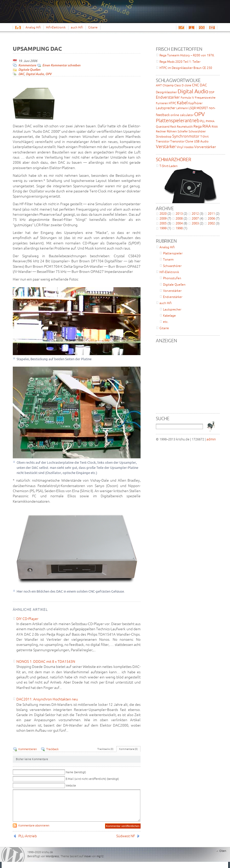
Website (71, 786)
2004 (179, 223)
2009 (163, 218)
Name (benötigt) (76, 772)
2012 (195, 213)
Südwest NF (126, 842)
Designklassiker (166, 92)
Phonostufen (172, 278)
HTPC (172, 103)
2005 (163, 223)
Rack (173, 127)
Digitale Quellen (29, 70)
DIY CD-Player (27, 619)
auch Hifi (77, 27)
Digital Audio (35, 74)
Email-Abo (212, 27)
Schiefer (183, 131)
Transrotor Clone (182, 141)
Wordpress (52, 862)
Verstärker (166, 147)
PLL (203, 121)
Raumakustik (185, 127)
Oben (223, 857)
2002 (211, 223)
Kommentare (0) (128, 749)
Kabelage (169, 316)
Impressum (191, 27)
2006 (211, 218)
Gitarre (93, 27)
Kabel (182, 103)
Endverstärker (168, 97)
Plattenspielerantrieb (178, 120)
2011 (211, 213)
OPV (48, 74)
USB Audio (201, 141)
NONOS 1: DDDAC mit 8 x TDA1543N (46, 662)
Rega (198, 126)
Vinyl (180, 147)
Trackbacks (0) (105, 749)
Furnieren (162, 103)
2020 (163, 213)
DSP (212, 92)
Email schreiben (181, 27)
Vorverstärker (205, 147)
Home (19, 27)
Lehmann (182, 108)
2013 (179, 213)
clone (188, 85)
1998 (179, 228)
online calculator (182, 115)
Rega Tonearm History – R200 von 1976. (187, 55)
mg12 (100, 862)
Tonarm (168, 259)
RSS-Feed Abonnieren (202, 27)
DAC (21, 74)
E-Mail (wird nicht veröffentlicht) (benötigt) (92, 779)
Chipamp (168, 85)
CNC (195, 85)
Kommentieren (28, 749)
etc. (166, 322)
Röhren (172, 131)
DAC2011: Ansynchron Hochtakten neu (47, 699)
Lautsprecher (166, 108)
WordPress (13, 861)
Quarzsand (163, 127)
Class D (179, 85)
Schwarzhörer (197, 131)
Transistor (163, 141)
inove (87, 862)
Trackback (52, 749)
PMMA (210, 121)
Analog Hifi (33, 27)
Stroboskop (164, 136)
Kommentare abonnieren (34, 832)
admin (211, 439)
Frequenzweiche (205, 98)
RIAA (207, 126)
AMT (159, 85)
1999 (163, 228)
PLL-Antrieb (28, 842)
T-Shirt (204, 137)
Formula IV (187, 98)
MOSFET (202, 108)
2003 (195, 223)
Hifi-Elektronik (56, 27)
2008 (179, 218)
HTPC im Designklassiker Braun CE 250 (186, 68)
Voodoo (189, 147)
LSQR (192, 108)
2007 (195, 218)
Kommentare (27, 65)
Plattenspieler (173, 253)
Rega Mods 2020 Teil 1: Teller (180, 62)
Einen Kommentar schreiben (61, 65)
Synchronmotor (186, 136)
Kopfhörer (195, 103)
